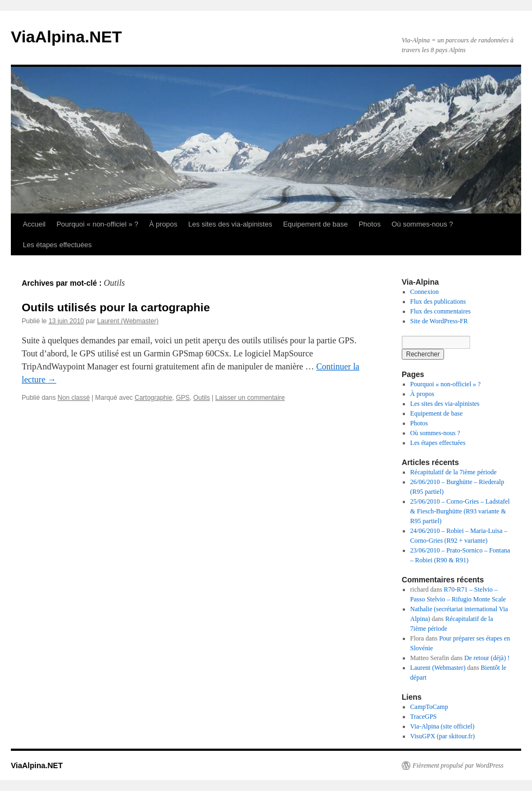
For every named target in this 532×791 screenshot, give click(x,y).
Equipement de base (315, 224)
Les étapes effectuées (57, 245)
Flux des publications (438, 302)
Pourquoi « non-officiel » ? (97, 224)
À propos (163, 224)
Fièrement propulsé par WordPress (458, 765)
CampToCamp (429, 707)
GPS (183, 398)
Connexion (425, 292)
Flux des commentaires (441, 311)
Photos (370, 224)
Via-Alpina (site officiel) (442, 726)
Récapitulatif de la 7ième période (454, 472)
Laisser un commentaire (250, 398)
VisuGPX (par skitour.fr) (443, 736)
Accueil (34, 224)
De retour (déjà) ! (487, 658)
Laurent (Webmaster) (128, 321)
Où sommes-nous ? (422, 224)
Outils (202, 398)
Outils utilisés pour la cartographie (116, 307)
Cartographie (153, 398)
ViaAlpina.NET (66, 37)
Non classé (74, 398)
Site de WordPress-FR (439, 321)
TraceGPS (424, 717)
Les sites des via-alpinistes (230, 224)
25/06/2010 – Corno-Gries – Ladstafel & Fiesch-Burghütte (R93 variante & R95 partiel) (460, 511)
